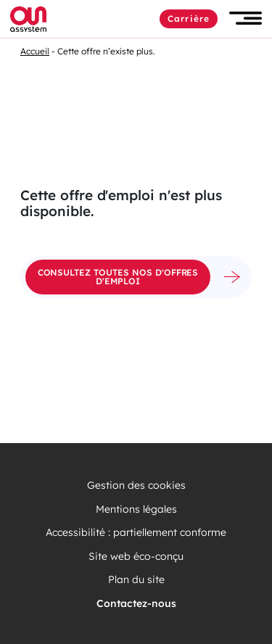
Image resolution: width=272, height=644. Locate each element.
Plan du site (136, 580)
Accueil (35, 51)
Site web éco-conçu (136, 557)
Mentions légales (136, 509)
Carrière (189, 18)
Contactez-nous (136, 604)
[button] (246, 18)
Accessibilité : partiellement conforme (136, 533)
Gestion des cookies (136, 486)
